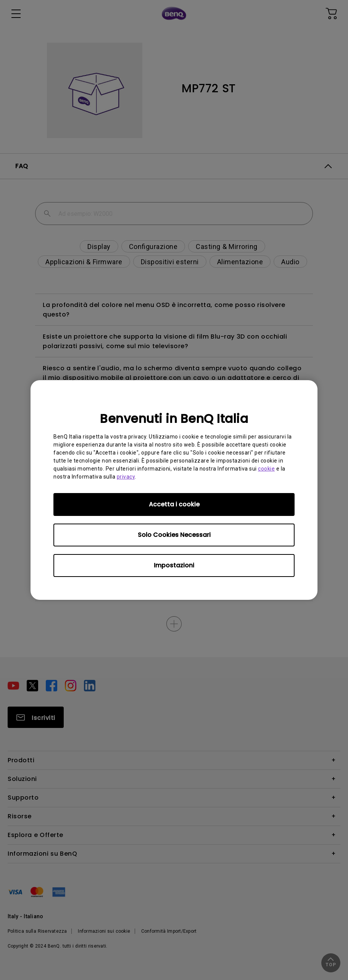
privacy (126, 477)
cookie (266, 469)
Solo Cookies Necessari (174, 535)
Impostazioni (174, 565)
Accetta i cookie (174, 504)
